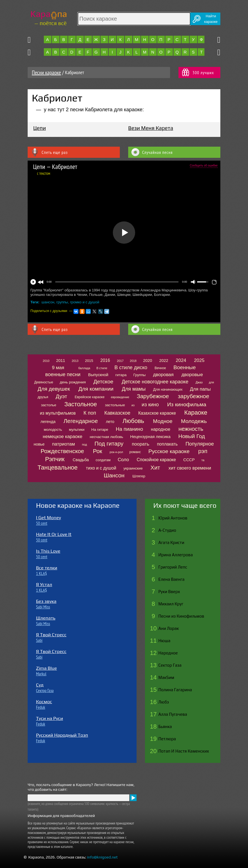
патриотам (64, 444)
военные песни (63, 374)
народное (160, 429)
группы (62, 302)
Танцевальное (58, 467)
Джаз (199, 382)
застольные (115, 405)
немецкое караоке (63, 437)
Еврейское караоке (90, 397)
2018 (133, 361)
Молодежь (194, 421)
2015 (89, 361)
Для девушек (54, 389)
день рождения (73, 382)
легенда (48, 422)
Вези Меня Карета (151, 128)
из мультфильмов (58, 413)
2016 (105, 360)
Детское (103, 382)
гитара (121, 375)
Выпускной (98, 375)
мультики (77, 430)
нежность (191, 429)
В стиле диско (131, 367)
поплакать (167, 444)
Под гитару (109, 444)
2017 (120, 361)
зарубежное (194, 396)
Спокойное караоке (156, 460)
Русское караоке (169, 451)
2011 (61, 361)
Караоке (196, 413)
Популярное (200, 444)
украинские (133, 468)
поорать (140, 444)
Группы (140, 375)
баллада (84, 368)
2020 (148, 361)
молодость (53, 430)
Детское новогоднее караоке (155, 382)
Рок (98, 451)
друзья (43, 397)
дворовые (192, 375)
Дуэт (61, 396)
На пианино (129, 429)
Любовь (133, 421)
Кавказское (117, 413)
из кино (150, 405)
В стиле (102, 368)
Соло (123, 460)
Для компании (96, 389)
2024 (181, 360)
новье (39, 444)
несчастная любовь (106, 437)
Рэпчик (55, 459)
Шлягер (139, 476)
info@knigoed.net (102, 857)
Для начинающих (168, 389)
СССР (189, 460)
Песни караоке (46, 72)
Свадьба (81, 460)
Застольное (81, 404)
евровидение (120, 397)
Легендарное (81, 421)
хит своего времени (190, 468)
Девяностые (44, 382)
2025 (199, 360)
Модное (163, 421)
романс (135, 452)
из (133, 405)
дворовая (163, 375)
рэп (203, 451)
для (211, 382)
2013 (75, 361)
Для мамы (134, 389)
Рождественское (62, 451)
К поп (90, 413)
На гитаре (100, 430)
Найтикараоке (211, 19)
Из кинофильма (187, 404)
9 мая (58, 368)
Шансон (114, 475)
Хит (155, 468)
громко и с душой (85, 302)
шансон (48, 302)
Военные (185, 367)
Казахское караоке (157, 413)
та (203, 460)
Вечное (160, 368)
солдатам (103, 460)
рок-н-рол (116, 452)
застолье (49, 405)
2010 (46, 361)
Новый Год (192, 436)
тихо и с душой (101, 468)
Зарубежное (153, 396)
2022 (164, 361)
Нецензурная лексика (150, 437)
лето (110, 422)
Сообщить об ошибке (204, 165)
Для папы (200, 389)
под (84, 444)
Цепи (40, 128)
